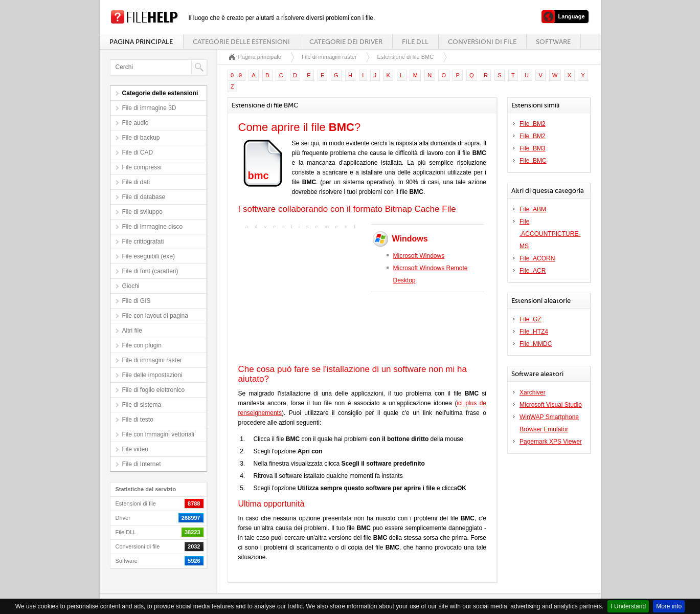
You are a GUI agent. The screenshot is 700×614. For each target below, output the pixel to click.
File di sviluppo (142, 212)
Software (553, 42)
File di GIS (137, 301)
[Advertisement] (302, 296)
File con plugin (142, 345)
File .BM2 (533, 124)
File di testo (138, 420)
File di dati (136, 182)
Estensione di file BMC (405, 57)
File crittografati (143, 242)
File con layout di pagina (155, 316)
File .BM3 (533, 148)
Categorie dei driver (346, 42)
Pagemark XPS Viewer (551, 442)
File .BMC (533, 161)
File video (135, 449)
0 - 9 (236, 75)
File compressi (142, 167)
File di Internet (142, 464)
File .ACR (533, 271)
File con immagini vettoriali (158, 434)
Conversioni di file (482, 42)
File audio (136, 123)
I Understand (628, 606)
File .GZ (530, 319)
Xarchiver (533, 392)
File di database (144, 197)
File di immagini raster (152, 360)
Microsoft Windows (419, 256)
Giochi (131, 286)
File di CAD (138, 152)
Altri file (132, 331)
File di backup (141, 138)
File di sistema (142, 405)
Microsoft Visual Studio (551, 405)
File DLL (415, 42)
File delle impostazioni (152, 375)
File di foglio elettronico (154, 390)
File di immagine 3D (149, 108)
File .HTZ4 (534, 332)
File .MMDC (536, 344)
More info (669, 606)
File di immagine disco (153, 227)
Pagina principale (141, 42)
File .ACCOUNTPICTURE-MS (550, 234)
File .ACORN (537, 258)
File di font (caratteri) (150, 271)
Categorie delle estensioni (241, 42)
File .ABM (533, 209)
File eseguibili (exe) (149, 256)
